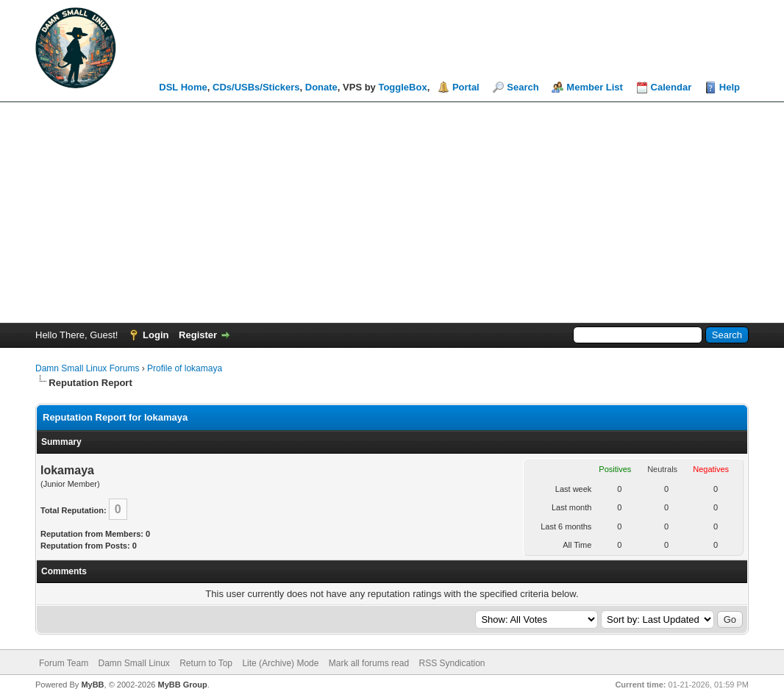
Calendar (671, 87)
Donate (321, 87)
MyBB (92, 685)
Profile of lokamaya (185, 368)
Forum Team (64, 663)
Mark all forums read (369, 663)
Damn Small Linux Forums (87, 368)
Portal (466, 87)
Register (198, 335)
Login (156, 335)
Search (523, 87)
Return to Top (206, 663)
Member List (595, 87)
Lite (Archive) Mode (280, 663)
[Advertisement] (392, 213)
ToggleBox (402, 87)
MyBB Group (182, 685)
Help (730, 87)
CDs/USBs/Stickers (256, 87)
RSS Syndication (452, 663)
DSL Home (183, 87)
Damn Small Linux (133, 663)
